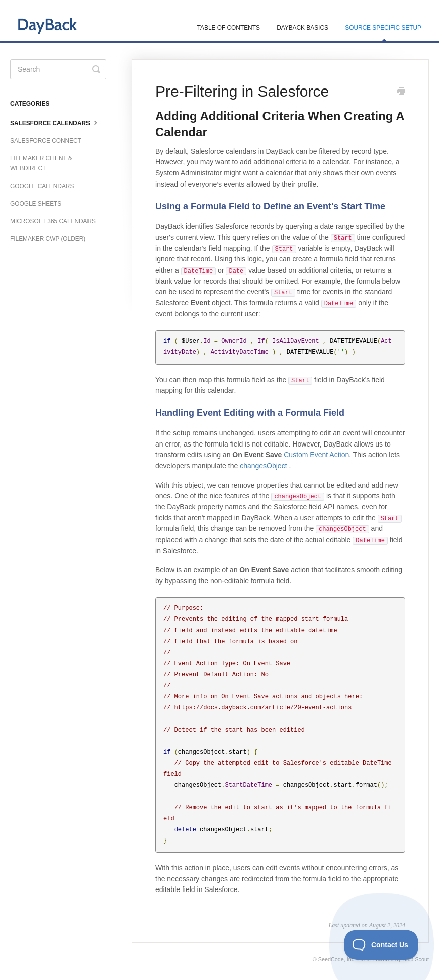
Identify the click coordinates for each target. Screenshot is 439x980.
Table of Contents (229, 28)
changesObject (263, 466)
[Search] (58, 69)
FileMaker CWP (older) (48, 239)
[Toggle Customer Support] (381, 945)
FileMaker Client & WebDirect (41, 163)
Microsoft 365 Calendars (53, 221)
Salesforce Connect (46, 141)
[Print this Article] (401, 92)
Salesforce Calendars (55, 122)
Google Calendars (42, 186)
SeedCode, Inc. (337, 959)
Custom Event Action (316, 455)
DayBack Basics (302, 28)
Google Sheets (36, 204)
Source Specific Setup (383, 33)
